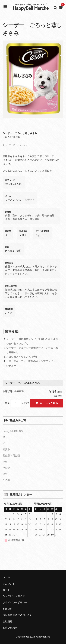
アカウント (9, 584)
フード (12, 145)
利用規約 (8, 609)
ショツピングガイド (14, 596)
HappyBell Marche (31, 8)
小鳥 (5, 462)
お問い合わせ (10, 628)
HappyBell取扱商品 (13, 431)
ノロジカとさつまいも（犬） (22, 357)
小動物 (6, 468)
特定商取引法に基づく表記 (17, 615)
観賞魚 (6, 450)
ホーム (6, 577)
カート (6, 590)
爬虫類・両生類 (11, 456)
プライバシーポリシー (15, 603)
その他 (6, 480)
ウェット (23, 145)
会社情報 (8, 622)
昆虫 (5, 474)
